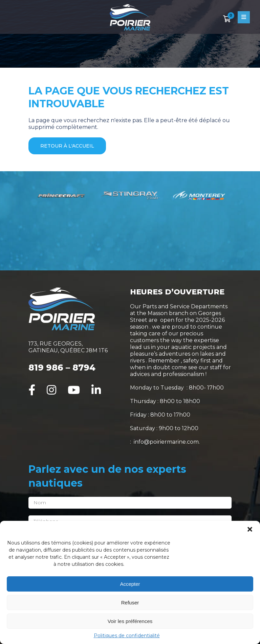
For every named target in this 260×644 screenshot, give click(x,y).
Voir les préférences (130, 621)
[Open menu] (244, 17)
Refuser (130, 603)
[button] (250, 529)
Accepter (130, 584)
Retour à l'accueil (67, 146)
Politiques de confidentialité (127, 636)
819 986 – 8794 (62, 368)
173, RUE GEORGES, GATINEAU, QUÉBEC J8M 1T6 (68, 347)
